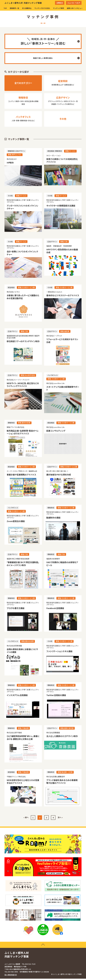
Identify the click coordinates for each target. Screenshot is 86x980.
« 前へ (26, 819)
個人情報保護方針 (11, 976)
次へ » (60, 819)
